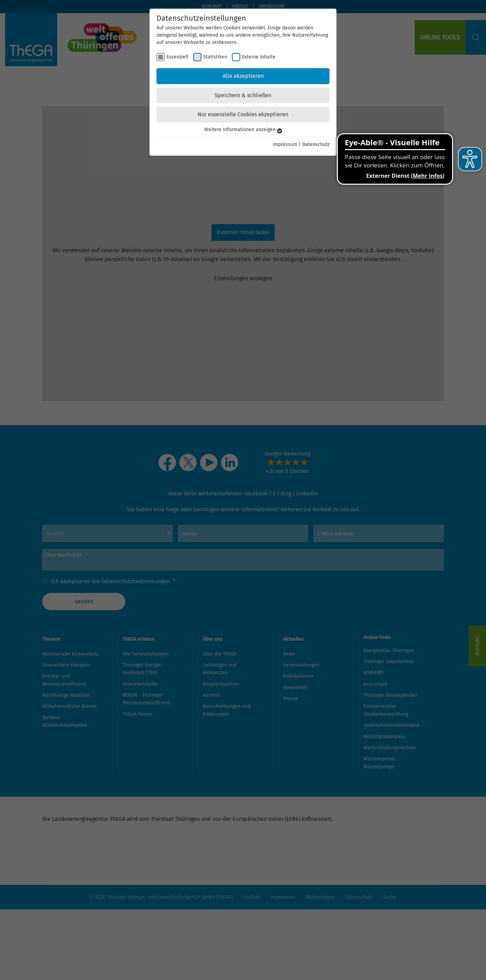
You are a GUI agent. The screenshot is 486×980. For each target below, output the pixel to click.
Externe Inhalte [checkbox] (259, 57)
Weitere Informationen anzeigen (243, 130)
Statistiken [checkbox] (215, 57)
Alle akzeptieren (243, 76)
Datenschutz (316, 144)
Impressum (285, 144)
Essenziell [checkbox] (177, 57)
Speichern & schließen (243, 95)
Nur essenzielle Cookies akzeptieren (243, 114)
